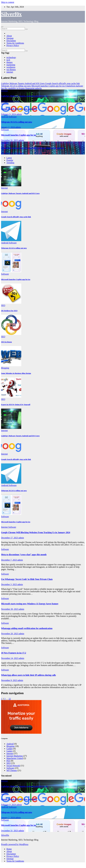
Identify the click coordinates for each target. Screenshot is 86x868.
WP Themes (12, 770)
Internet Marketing (15, 756)
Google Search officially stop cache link (19, 109)
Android (5, 117)
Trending (10, 163)
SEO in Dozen (6, 342)
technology (11, 57)
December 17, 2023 (10, 538)
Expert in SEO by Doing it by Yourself (16, 405)
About (9, 36)
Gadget (10, 749)
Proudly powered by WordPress (15, 844)
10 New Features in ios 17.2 (14, 653)
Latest (9, 158)
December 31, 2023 (10, 140)
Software (13, 117)
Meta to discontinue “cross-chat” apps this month (24, 555)
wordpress (11, 67)
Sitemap (10, 38)
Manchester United (15, 758)
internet (10, 72)
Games (9, 751)
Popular (10, 160)
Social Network (13, 766)
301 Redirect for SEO (9, 311)
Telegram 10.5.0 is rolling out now (17, 122)
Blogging (5, 368)
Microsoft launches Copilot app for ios (19, 135)
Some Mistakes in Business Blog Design (16, 373)
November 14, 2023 (10, 658)
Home (9, 849)
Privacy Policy (13, 45)
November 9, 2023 (9, 680)
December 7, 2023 (9, 560)
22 (10, 699)
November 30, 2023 (10, 609)
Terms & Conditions (15, 43)
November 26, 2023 (10, 634)
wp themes (11, 70)
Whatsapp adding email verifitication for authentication (27, 628)
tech (8, 60)
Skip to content (8, 2)
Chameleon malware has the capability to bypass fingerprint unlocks (33, 148)
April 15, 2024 (8, 101)
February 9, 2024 (9, 114)
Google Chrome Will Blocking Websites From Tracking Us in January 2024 (36, 532)
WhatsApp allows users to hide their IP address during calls (28, 675)
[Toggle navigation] (2, 27)
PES (8, 761)
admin (17, 101)
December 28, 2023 (10, 153)
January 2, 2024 (8, 127)
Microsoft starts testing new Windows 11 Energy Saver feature (30, 604)
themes (9, 62)
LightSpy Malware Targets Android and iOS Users (24, 96)
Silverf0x (11, 14)
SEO (3, 305)
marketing (11, 65)
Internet (4, 91)
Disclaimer (11, 41)
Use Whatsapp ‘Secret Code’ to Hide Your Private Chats (27, 579)
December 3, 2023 (9, 584)
